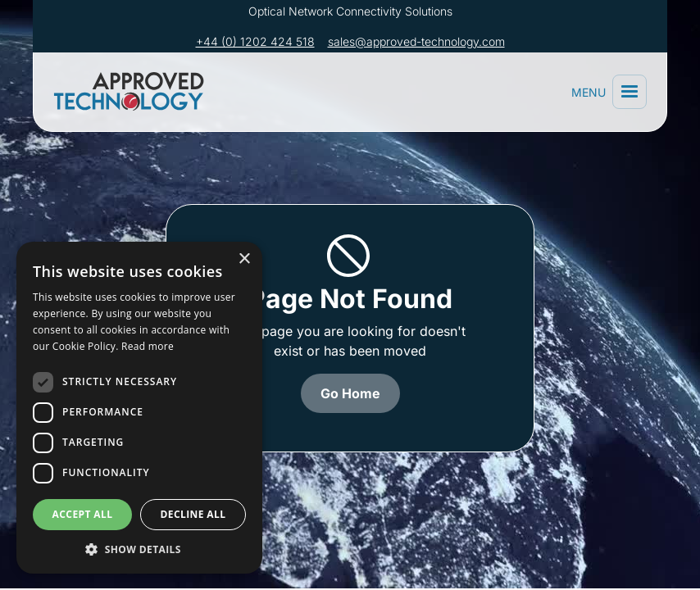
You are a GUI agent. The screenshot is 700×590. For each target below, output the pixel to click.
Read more (148, 346)
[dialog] (139, 408)
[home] (132, 92)
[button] (630, 92)
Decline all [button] (193, 514)
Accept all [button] (83, 514)
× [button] (244, 259)
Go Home (350, 393)
